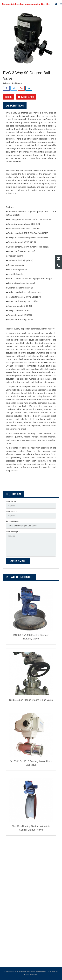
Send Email (26, 97)
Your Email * (11, 511)
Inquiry (8, 97)
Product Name (12, 521)
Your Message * (13, 531)
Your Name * (12, 501)
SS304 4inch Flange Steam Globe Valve (31, 700)
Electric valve (17, 83)
